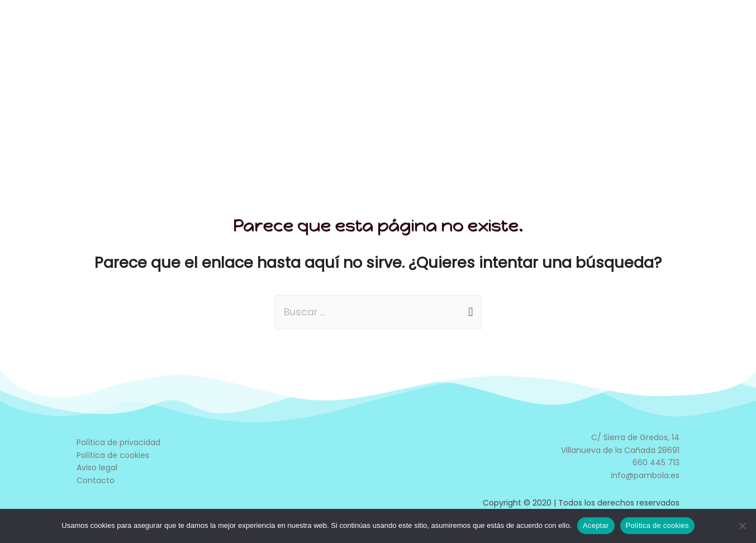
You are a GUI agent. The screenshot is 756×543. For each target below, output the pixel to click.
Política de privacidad (118, 443)
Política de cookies (113, 456)
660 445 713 (656, 463)
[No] (742, 526)
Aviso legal (97, 468)
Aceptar (596, 525)
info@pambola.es (645, 476)
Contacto (96, 481)
